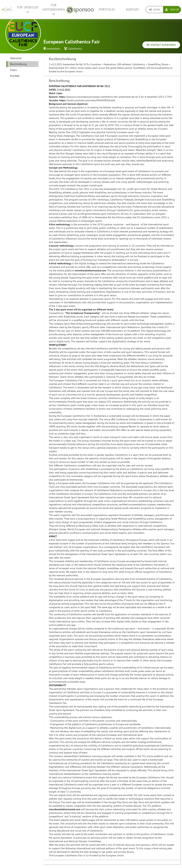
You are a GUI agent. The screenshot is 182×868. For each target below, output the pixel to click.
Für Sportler (28, 9)
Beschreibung (18, 64)
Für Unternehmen (54, 9)
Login (155, 10)
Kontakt (133, 9)
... (13, 10)
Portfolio (107, 9)
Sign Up (172, 10)
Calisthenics (75, 49)
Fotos (14, 70)
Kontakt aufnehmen (161, 45)
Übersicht (16, 58)
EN (8, 10)
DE (3, 10)
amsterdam (53, 49)
